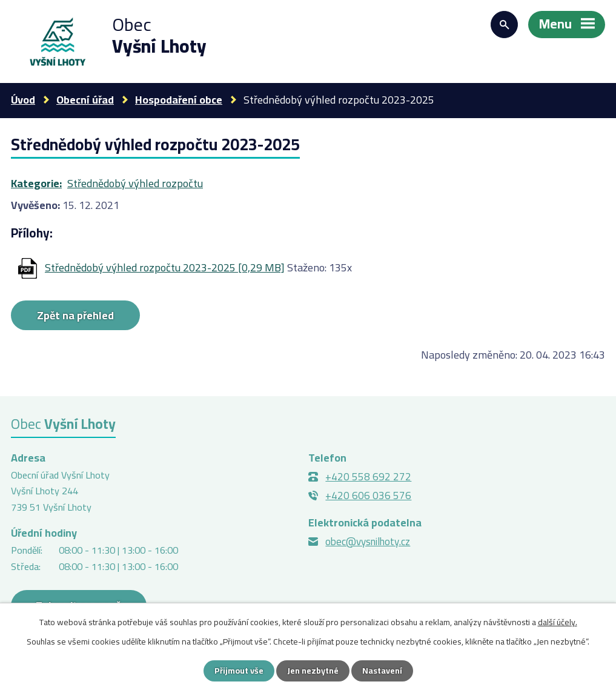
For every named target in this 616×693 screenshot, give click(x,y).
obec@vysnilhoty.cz (368, 542)
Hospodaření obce (179, 100)
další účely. (558, 622)
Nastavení (382, 671)
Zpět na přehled (75, 315)
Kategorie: (36, 183)
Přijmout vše (239, 671)
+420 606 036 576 (368, 496)
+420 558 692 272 (368, 477)
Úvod (23, 100)
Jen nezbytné (313, 671)
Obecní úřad (85, 100)
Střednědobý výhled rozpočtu (135, 183)
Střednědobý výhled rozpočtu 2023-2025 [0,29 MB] (165, 267)
